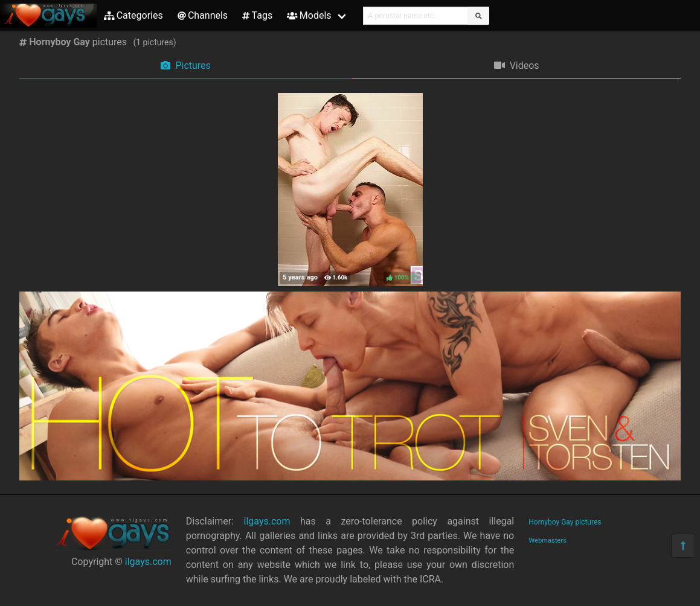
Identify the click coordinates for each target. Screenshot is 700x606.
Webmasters (547, 541)
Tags (257, 15)
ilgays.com (148, 562)
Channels (203, 15)
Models (309, 15)
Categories (133, 15)
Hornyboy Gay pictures (565, 522)
